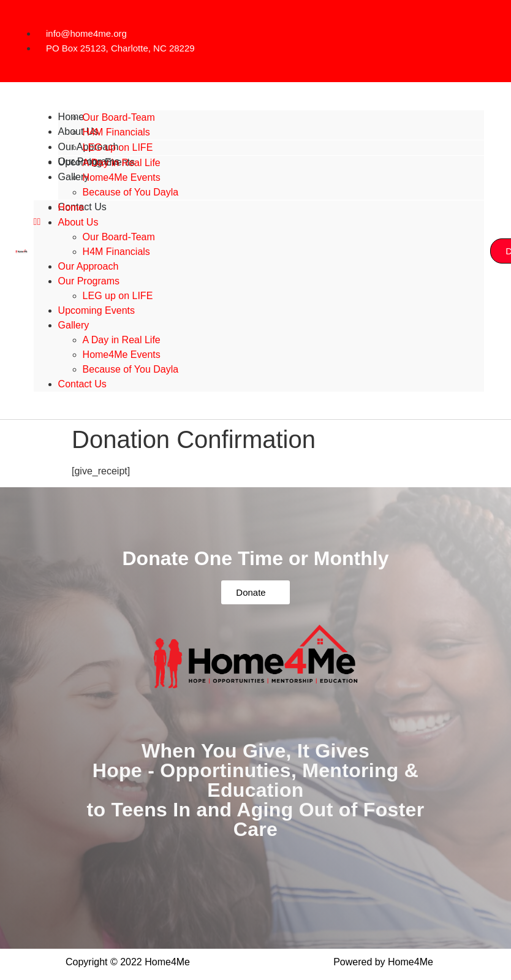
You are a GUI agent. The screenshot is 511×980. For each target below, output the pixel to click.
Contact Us (82, 384)
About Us (78, 222)
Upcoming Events (97, 310)
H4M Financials (116, 252)
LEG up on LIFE (118, 296)
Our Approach (89, 266)
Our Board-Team (119, 117)
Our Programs (89, 281)
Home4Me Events (122, 177)
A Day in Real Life (122, 163)
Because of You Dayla (131, 192)
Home (71, 207)
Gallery (74, 325)
